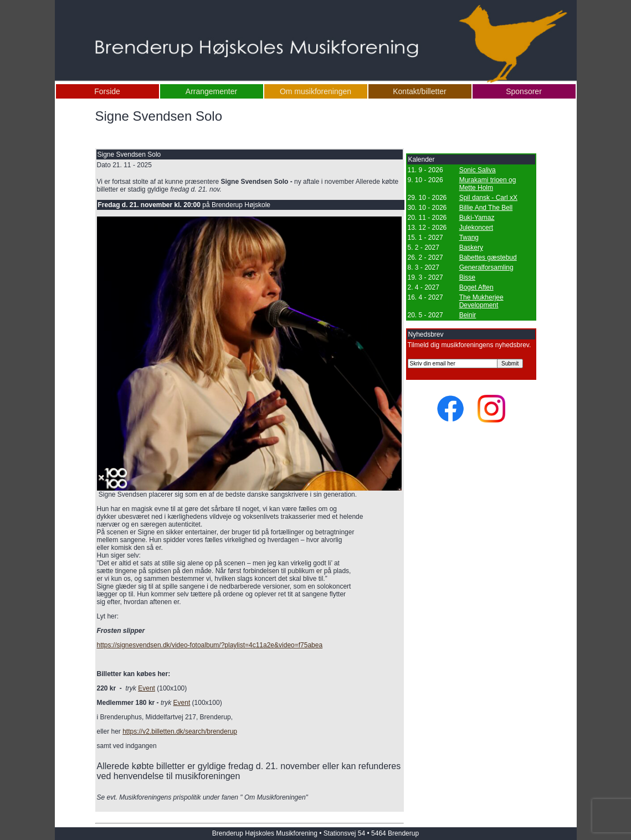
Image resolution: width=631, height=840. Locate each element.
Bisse (467, 277)
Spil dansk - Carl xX (488, 198)
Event (147, 688)
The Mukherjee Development (481, 301)
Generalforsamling (486, 267)
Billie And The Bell (486, 208)
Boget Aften (476, 287)
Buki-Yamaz (477, 218)
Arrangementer (211, 91)
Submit (510, 364)
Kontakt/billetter (420, 91)
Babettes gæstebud (488, 257)
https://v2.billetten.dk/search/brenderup (180, 731)
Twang (469, 238)
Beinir (468, 315)
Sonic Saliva (478, 170)
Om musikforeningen (315, 91)
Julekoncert (476, 228)
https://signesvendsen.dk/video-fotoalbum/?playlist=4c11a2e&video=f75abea (210, 645)
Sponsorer (524, 91)
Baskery (471, 248)
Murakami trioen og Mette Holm (488, 184)
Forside (107, 91)
